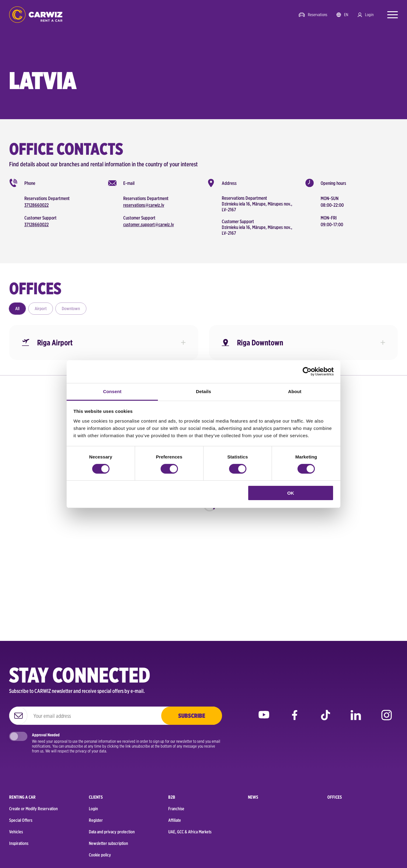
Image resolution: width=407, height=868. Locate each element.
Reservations (318, 15)
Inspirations (19, 843)
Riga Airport (55, 342)
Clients (96, 797)
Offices (335, 797)
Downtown (71, 309)
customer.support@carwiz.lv (149, 225)
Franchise (176, 809)
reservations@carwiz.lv (144, 205)
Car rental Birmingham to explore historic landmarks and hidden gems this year (100, 536)
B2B (172, 797)
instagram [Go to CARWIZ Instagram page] (386, 719)
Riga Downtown (260, 342)
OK (291, 493)
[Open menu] (390, 15)
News (253, 797)
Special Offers (21, 820)
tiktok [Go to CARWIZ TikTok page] (325, 719)
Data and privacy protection (112, 832)
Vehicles (16, 832)
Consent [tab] (112, 391)
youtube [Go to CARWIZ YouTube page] (264, 719)
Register (96, 820)
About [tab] (295, 391)
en (346, 15)
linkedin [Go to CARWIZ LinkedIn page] (356, 719)
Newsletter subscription (108, 843)
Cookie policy (100, 855)
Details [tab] (203, 391)
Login (369, 15)
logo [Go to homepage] (36, 15)
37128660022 (37, 205)
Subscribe (192, 716)
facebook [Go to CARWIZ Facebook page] (295, 719)
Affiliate (175, 820)
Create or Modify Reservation (33, 809)
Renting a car (22, 797)
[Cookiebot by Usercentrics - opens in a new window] (307, 372)
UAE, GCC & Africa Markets (190, 832)
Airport (41, 309)
